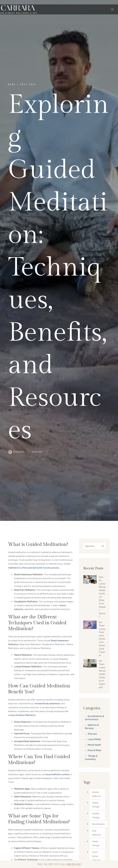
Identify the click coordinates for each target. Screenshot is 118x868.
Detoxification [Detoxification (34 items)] (98, 824)
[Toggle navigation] (112, 9)
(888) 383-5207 (74, 864)
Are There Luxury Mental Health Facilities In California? (102, 674)
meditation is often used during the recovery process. (34, 568)
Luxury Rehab (94, 739)
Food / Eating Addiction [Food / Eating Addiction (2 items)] (96, 856)
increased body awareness (47, 703)
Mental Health (94, 745)
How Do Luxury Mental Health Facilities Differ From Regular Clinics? (102, 597)
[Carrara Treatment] (18, 9)
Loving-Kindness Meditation (22, 715)
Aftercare (92, 734)
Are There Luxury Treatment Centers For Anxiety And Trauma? (102, 639)
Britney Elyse (19, 452)
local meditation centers (58, 774)
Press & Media (94, 750)
